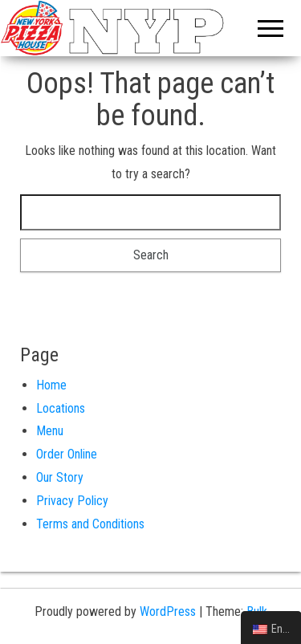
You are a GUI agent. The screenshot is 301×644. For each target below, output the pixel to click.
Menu (50, 431)
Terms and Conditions (90, 524)
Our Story (60, 477)
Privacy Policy (72, 501)
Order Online (67, 454)
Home (51, 385)
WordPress (168, 611)
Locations (61, 408)
